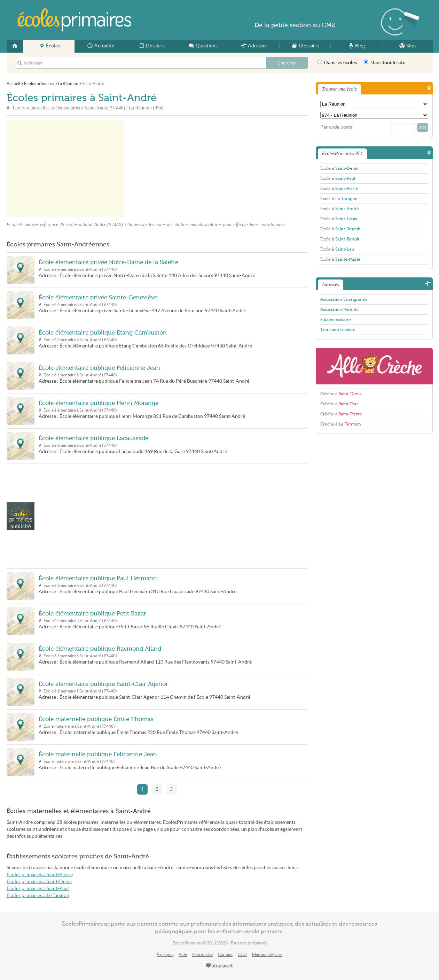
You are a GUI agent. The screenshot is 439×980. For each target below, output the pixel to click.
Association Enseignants (344, 299)
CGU (242, 954)
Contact (225, 954)
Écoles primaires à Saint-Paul (38, 889)
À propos (165, 954)
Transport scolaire (338, 330)
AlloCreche (374, 366)
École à (339, 168)
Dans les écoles (337, 62)
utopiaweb (220, 966)
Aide (183, 954)
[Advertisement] (186, 169)
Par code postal (337, 127)
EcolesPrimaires (74, 20)
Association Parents (339, 309)
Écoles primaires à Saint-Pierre (40, 875)
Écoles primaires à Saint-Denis (39, 882)
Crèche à (341, 394)
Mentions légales (267, 954)
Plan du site (202, 954)
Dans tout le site (385, 62)
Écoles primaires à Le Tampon (38, 895)
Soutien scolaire (336, 320)
